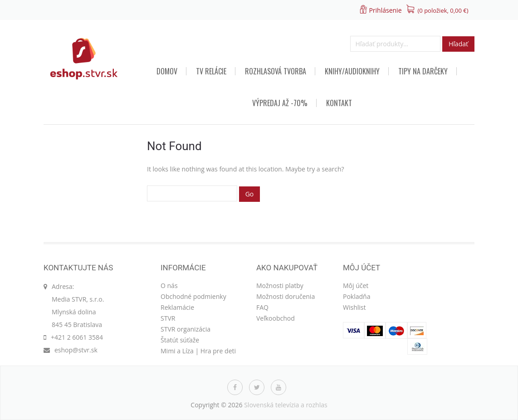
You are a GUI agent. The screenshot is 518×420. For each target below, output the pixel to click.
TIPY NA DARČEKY (423, 71)
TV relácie (211, 71)
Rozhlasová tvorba (276, 71)
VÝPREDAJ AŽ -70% (280, 103)
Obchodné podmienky (193, 296)
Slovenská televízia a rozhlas (286, 405)
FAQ (262, 307)
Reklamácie (177, 307)
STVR (168, 318)
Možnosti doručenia (286, 296)
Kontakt (339, 103)
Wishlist (354, 307)
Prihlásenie (385, 10)
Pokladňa (357, 296)
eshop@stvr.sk (76, 350)
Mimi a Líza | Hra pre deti (198, 351)
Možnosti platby (280, 286)
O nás (169, 286)
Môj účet (356, 286)
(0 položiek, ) (443, 10)
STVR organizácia (186, 329)
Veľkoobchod (276, 318)
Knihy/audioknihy (352, 71)
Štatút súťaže (180, 340)
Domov (167, 71)
